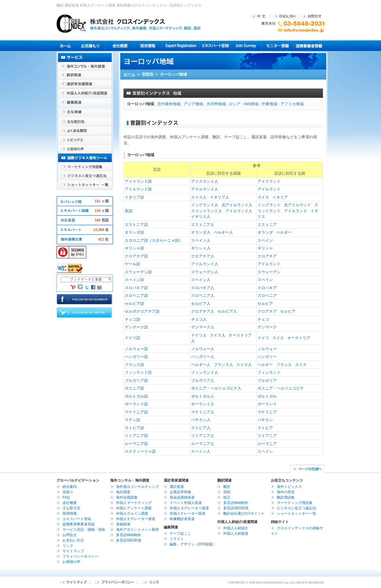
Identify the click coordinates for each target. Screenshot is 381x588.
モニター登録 (278, 46)
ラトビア (265, 428)
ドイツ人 (199, 335)
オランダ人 (201, 232)
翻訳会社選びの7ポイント (244, 513)
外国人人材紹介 (236, 528)
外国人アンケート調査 (134, 508)
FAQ (66, 497)
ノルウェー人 (203, 349)
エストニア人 (203, 225)
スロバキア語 (136, 288)
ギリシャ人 (201, 248)
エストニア (267, 225)
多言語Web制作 (129, 535)
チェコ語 (132, 319)
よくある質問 (85, 131)
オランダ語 (134, 232)
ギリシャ (265, 248)
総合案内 (70, 487)
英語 (129, 211)
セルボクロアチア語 (142, 311)
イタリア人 (220, 197)
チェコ (263, 319)
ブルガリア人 (203, 380)
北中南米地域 (169, 104)
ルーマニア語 (136, 444)
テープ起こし (180, 533)
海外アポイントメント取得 (138, 530)
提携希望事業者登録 (79, 524)
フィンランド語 (138, 372)
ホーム (129, 74)
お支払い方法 (73, 540)
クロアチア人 (203, 256)
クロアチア (267, 256)
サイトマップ (73, 551)
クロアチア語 (136, 256)
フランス (284, 365)
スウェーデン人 (205, 272)
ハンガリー (267, 357)
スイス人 (199, 197)
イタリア (280, 197)
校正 (227, 497)
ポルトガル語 (136, 396)
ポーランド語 (136, 404)
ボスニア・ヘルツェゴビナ (281, 388)
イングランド (269, 205)
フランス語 (134, 365)
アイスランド (269, 181)
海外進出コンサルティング (138, 487)
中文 (259, 16)
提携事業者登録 (309, 46)
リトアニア (267, 436)
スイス (263, 197)
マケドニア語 (136, 412)
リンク (68, 546)
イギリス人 (201, 217)
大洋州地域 (216, 104)
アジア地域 (193, 104)
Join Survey (246, 46)
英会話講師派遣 (182, 497)
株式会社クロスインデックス (129, 24)
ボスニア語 (134, 388)
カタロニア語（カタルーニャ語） (154, 240)
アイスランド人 (205, 181)
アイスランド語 (138, 181)
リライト (177, 539)
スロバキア (267, 288)
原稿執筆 (123, 524)
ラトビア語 (134, 428)
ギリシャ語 (134, 248)
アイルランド (269, 189)
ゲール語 (132, 264)
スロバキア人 (203, 288)
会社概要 (120, 46)
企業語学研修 (180, 492)
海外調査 (123, 492)
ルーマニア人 (203, 444)
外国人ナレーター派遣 (188, 513)
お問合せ (311, 16)
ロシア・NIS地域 (244, 104)
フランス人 (223, 365)
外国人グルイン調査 (132, 513)
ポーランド (267, 404)
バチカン (265, 420)
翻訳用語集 (286, 497)
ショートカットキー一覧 (85, 185)
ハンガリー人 (203, 357)
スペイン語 (134, 280)
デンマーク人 (203, 327)
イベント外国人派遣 (186, 503)
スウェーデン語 (138, 272)
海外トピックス (85, 140)
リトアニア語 (136, 436)
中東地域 (269, 104)
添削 (227, 492)
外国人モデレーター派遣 (136, 519)
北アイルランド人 (237, 205)
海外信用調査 (127, 497)
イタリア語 (134, 197)
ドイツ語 (132, 338)
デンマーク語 (136, 327)
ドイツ (263, 338)
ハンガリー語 (136, 357)
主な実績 (85, 113)
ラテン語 (132, 420)
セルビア (265, 304)
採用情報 (148, 46)
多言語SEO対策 (129, 540)
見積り (90, 46)
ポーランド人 (203, 404)
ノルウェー (267, 349)
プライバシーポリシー (80, 556)
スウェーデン (269, 272)
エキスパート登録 (215, 46)
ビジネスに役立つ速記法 (85, 176)
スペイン (265, 240)
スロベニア (267, 295)
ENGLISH (284, 16)
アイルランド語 (138, 189)
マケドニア (267, 412)
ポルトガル (267, 396)
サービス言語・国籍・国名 (84, 530)
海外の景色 (286, 492)
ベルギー (284, 232)
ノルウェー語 (136, 349)
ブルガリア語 (136, 380)
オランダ (265, 232)
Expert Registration (181, 46)
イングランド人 (205, 205)
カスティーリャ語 (140, 451)
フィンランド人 (205, 372)
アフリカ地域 (292, 104)
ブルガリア (267, 380)
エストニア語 (136, 225)
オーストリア (299, 338)
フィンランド (269, 372)
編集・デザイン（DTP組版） (193, 544)
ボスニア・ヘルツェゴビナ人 (216, 388)
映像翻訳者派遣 (182, 519)
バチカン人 (201, 420)
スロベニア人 (203, 295)
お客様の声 (85, 149)
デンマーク (267, 327)
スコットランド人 (207, 211)
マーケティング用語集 (85, 167)
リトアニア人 (203, 436)
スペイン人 (201, 240)
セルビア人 (201, 304)
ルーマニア (267, 444)
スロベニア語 (136, 295)
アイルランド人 (205, 189)
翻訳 (227, 487)
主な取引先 (85, 122)
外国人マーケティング (134, 503)
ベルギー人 (223, 232)
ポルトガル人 (203, 396)
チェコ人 (199, 319)
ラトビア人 (201, 428)
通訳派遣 (177, 487)
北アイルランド (298, 205)
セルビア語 (134, 304)
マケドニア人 (203, 412)
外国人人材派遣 (236, 533)
